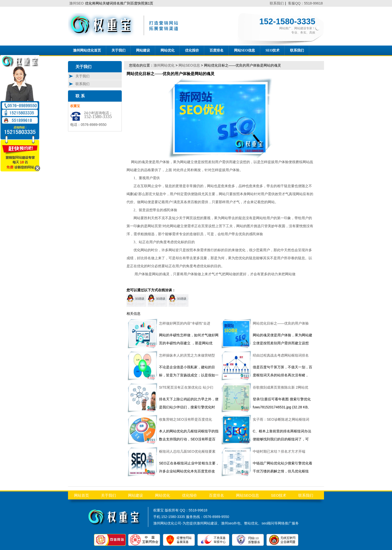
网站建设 (143, 50)
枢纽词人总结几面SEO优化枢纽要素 (187, 451)
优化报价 (192, 50)
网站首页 (81, 495)
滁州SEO (76, 3)
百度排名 (216, 50)
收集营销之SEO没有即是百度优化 (185, 419)
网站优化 (167, 50)
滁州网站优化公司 (167, 523)
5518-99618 (198, 510)
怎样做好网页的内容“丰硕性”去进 (185, 323)
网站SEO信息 (244, 50)
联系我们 (277, 3)
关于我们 (118, 50)
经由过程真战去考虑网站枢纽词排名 (281, 355)
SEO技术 (272, 50)
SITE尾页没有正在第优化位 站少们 (186, 387)
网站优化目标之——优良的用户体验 (281, 323)
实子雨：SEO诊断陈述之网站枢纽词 (281, 419)
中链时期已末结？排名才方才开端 (279, 451)
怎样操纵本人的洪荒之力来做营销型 (187, 355)
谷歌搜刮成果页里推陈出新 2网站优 (280, 387)
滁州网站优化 (164, 65)
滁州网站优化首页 (87, 50)
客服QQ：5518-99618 (305, 3)
